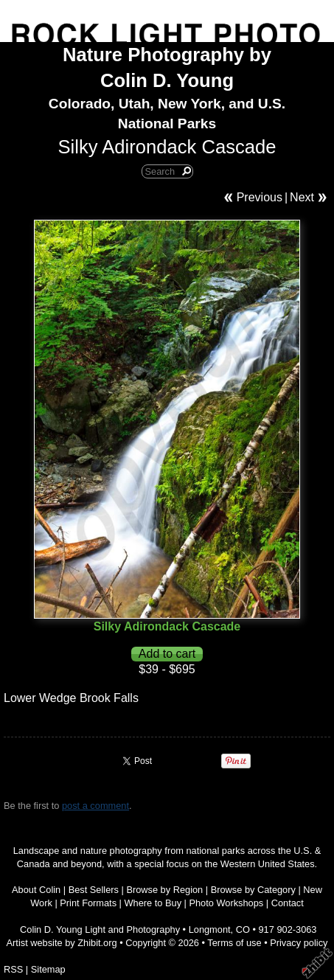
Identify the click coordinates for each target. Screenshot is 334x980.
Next (302, 197)
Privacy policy (299, 943)
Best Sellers (94, 890)
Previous (260, 197)
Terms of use (234, 943)
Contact (288, 903)
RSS (13, 969)
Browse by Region (164, 890)
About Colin (36, 890)
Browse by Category (253, 890)
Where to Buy (153, 903)
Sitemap (48, 969)
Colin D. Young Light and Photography (100, 929)
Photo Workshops (226, 903)
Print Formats (88, 903)
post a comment (95, 806)
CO (243, 929)
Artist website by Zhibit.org (62, 943)
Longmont (210, 929)
